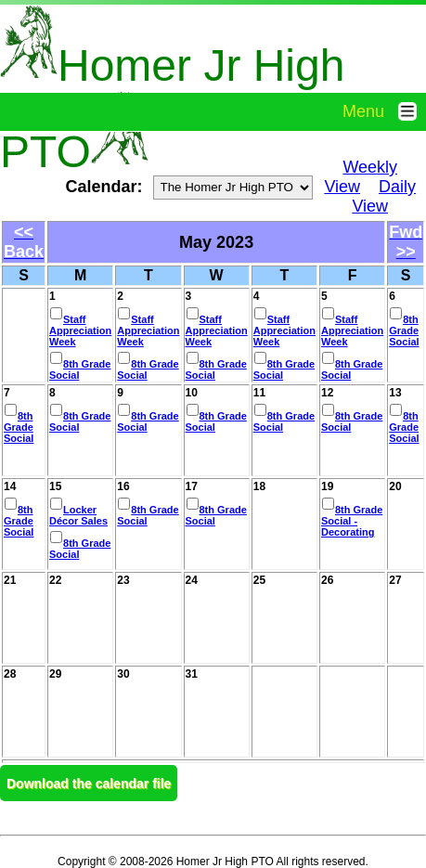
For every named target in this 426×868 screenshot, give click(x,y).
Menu (384, 111)
